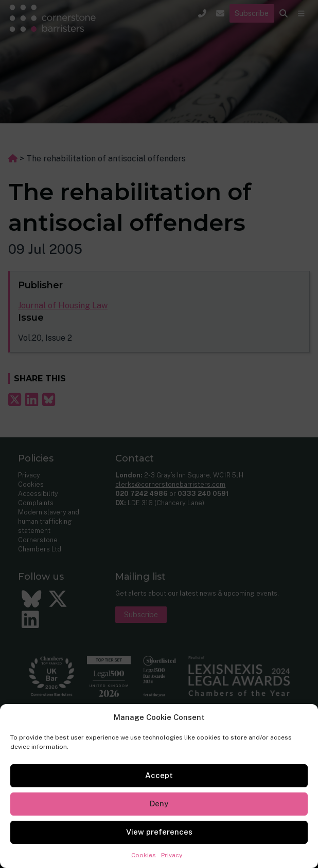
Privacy (172, 855)
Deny (159, 804)
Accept (159, 775)
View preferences (159, 832)
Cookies (144, 855)
